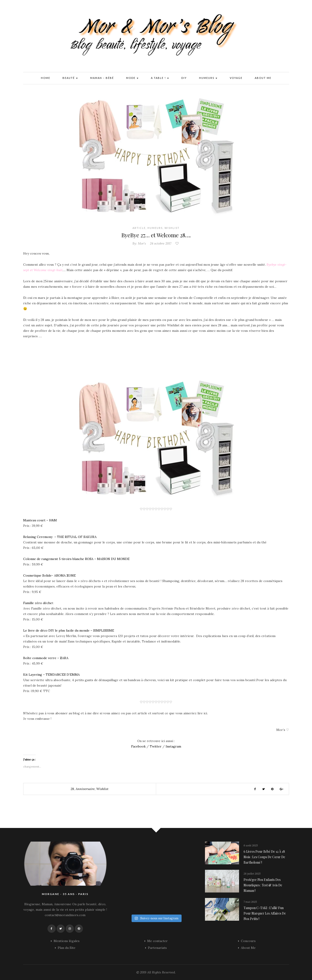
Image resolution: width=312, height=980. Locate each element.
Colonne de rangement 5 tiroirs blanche (54, 559)
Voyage (236, 78)
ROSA (90, 559)
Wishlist (172, 228)
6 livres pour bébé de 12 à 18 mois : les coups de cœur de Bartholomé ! (264, 857)
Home (46, 78)
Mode (132, 78)
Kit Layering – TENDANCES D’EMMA (51, 675)
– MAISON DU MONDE (112, 559)
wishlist (102, 789)
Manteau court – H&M (40, 520)
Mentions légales (67, 941)
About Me (263, 78)
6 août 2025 (251, 845)
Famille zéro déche (38, 603)
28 (72, 789)
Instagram (173, 746)
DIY (184, 78)
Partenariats (157, 948)
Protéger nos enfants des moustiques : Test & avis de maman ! (263, 885)
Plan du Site (67, 948)
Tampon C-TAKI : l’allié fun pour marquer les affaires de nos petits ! (265, 913)
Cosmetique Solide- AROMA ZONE (49, 575)
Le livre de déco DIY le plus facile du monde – (58, 630)
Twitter (155, 746)
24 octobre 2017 (161, 243)
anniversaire (85, 789)
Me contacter (157, 941)
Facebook (138, 746)
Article (139, 228)
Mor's (142, 243)
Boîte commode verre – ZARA (46, 658)
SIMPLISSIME (104, 630)
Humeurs (208, 78)
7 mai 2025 (250, 902)
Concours (248, 941)
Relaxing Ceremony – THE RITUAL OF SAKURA (60, 537)
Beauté (70, 78)
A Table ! (160, 78)
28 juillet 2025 (252, 874)
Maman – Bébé (102, 78)
